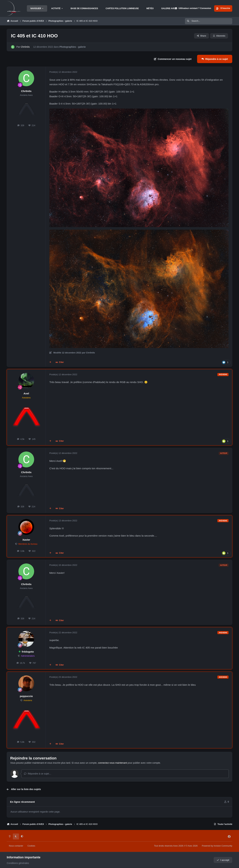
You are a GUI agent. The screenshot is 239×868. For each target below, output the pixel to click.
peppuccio (26, 696)
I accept (223, 860)
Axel (26, 393)
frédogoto (28, 652)
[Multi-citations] (50, 362)
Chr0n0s (25, 47)
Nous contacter (16, 846)
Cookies (31, 846)
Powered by (217, 846)
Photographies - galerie (73, 47)
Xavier (26, 540)
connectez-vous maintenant (112, 763)
